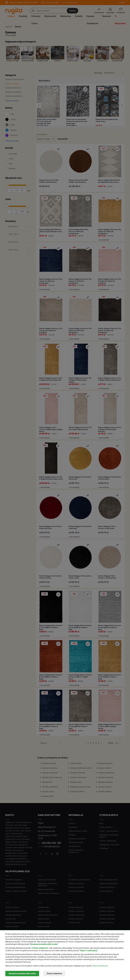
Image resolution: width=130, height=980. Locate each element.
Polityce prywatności (100, 966)
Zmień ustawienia (54, 974)
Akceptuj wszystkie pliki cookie (22, 974)
